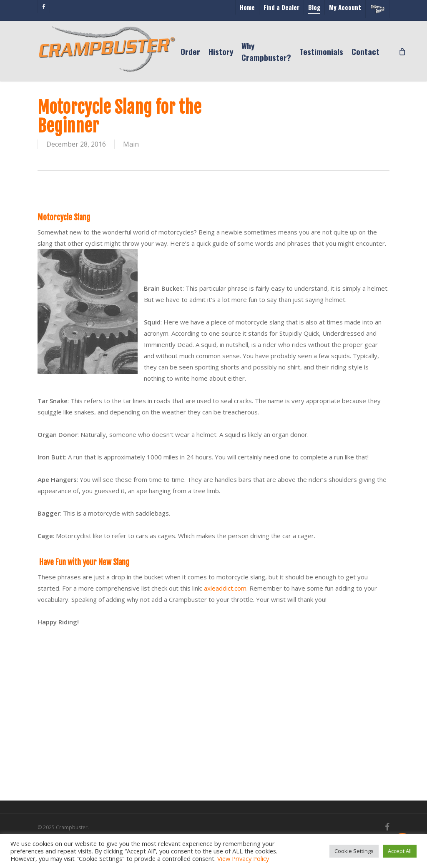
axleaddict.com (225, 588)
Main (131, 144)
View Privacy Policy (243, 858)
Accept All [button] (400, 851)
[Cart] (402, 51)
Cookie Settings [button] (354, 851)
